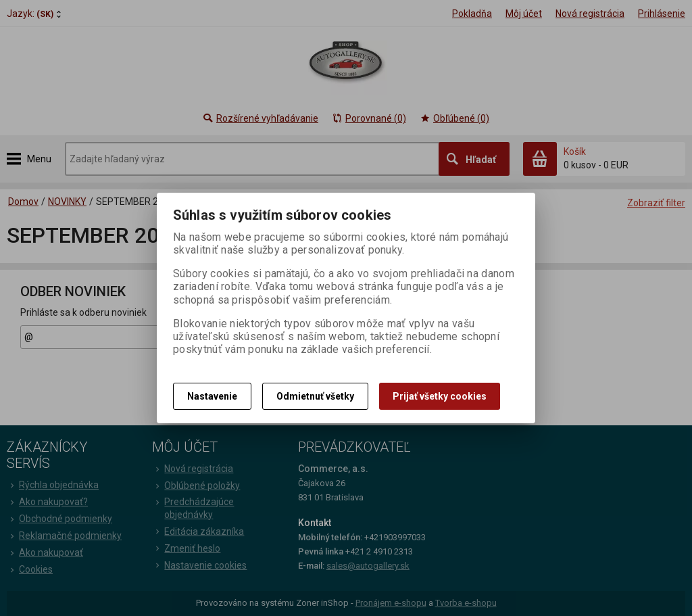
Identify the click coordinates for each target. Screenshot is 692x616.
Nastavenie (212, 396)
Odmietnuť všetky (315, 396)
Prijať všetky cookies (440, 396)
